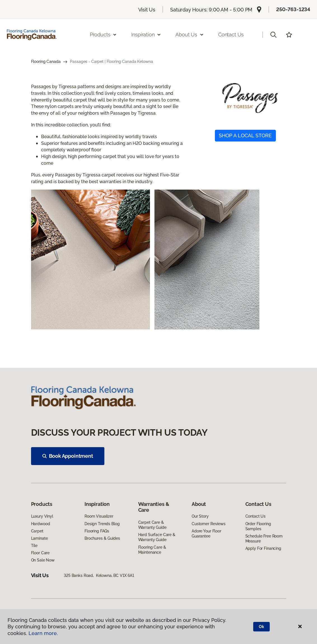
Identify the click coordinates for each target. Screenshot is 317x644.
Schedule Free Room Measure (264, 539)
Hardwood (41, 524)
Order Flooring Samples (258, 526)
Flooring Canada (46, 62)
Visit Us (147, 10)
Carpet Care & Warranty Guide (152, 525)
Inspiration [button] (146, 35)
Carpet (37, 531)
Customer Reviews (209, 524)
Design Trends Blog (102, 524)
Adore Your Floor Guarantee (206, 534)
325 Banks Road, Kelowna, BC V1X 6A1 (99, 575)
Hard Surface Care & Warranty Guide (157, 537)
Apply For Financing (263, 548)
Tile (34, 546)
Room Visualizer (99, 516)
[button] (273, 35)
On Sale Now (43, 560)
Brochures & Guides (102, 538)
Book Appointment (68, 456)
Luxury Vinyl (42, 516)
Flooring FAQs (97, 531)
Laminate (39, 538)
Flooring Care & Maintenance (152, 550)
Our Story (200, 516)
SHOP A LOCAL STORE (245, 135)
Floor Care (40, 553)
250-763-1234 (293, 9)
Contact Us (231, 35)
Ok (261, 627)
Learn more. (43, 633)
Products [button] (104, 35)
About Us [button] (190, 35)
